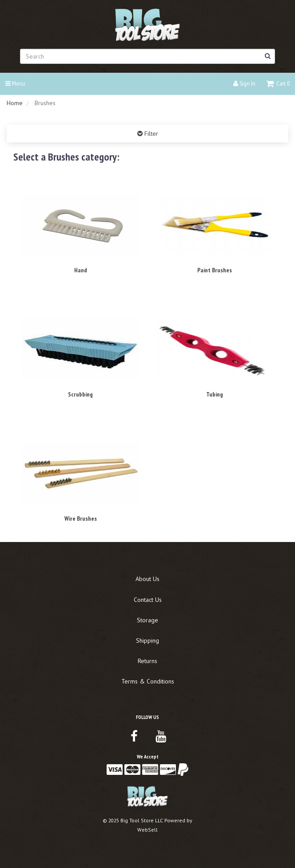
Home (15, 103)
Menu (15, 83)
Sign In (244, 83)
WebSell (147, 830)
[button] (278, 83)
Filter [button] (150, 134)
